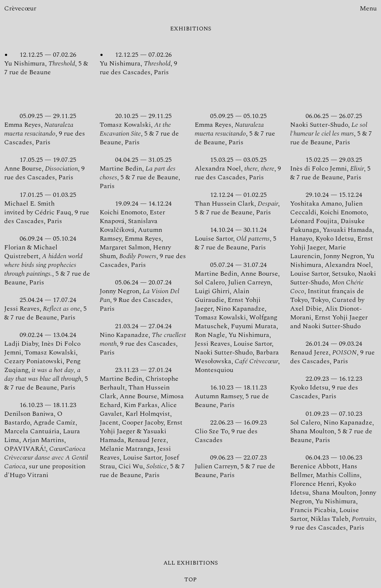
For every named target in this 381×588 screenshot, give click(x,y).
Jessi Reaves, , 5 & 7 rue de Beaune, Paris (48, 309)
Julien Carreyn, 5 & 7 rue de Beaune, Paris (238, 466)
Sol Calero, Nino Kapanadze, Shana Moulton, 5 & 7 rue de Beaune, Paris (333, 427)
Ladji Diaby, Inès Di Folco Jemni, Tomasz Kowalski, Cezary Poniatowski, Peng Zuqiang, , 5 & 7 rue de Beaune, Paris (48, 361)
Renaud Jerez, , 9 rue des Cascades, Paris (333, 352)
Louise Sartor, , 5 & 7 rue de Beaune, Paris (238, 239)
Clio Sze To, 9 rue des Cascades (238, 431)
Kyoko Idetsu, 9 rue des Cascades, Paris (333, 387)
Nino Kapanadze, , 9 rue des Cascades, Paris (143, 339)
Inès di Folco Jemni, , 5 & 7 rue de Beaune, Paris (333, 168)
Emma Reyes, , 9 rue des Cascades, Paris (48, 129)
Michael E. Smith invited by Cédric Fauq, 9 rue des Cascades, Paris (48, 208)
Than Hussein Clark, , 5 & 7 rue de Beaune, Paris (238, 204)
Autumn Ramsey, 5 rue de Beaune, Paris (238, 396)
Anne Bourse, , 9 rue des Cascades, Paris (48, 168)
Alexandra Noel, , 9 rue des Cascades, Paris (238, 168)
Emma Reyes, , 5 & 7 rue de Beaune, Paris (238, 129)
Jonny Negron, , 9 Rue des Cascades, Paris (143, 295)
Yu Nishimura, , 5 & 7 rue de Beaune (48, 63)
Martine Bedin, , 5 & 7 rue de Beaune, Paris (143, 173)
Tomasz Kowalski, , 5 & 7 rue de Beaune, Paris (143, 129)
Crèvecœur (20, 8)
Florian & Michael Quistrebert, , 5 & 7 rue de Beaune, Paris (48, 260)
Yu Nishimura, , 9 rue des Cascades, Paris (143, 63)
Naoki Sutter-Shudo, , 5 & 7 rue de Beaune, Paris (333, 129)
